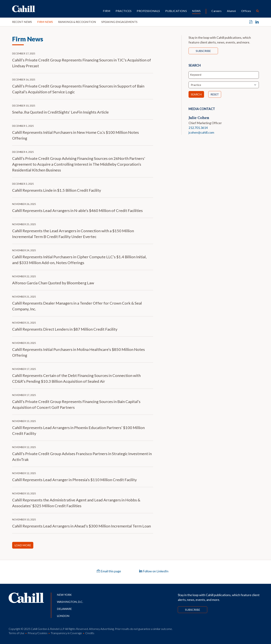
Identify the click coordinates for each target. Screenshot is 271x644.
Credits (90, 633)
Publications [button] (176, 11)
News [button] (196, 11)
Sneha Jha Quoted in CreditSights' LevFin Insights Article (60, 112)
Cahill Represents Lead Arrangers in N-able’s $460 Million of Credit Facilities (77, 210)
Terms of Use (16, 633)
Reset (215, 94)
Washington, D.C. (70, 602)
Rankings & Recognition (77, 22)
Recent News (22, 22)
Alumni (231, 11)
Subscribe (203, 51)
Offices (246, 11)
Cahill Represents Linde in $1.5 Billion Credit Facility (57, 190)
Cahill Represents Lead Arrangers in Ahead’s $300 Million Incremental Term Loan (81, 526)
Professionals (148, 11)
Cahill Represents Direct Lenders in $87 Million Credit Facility (65, 329)
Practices (124, 11)
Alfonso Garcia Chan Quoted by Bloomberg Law (53, 283)
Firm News (45, 22)
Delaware (64, 609)
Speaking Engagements (119, 22)
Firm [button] (107, 11)
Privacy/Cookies (38, 633)
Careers (216, 11)
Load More (23, 545)
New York (64, 595)
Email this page (109, 571)
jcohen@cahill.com (201, 132)
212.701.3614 (198, 128)
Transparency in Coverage (66, 633)
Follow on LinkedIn (154, 571)
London (63, 616)
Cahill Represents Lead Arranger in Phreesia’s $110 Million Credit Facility (74, 480)
